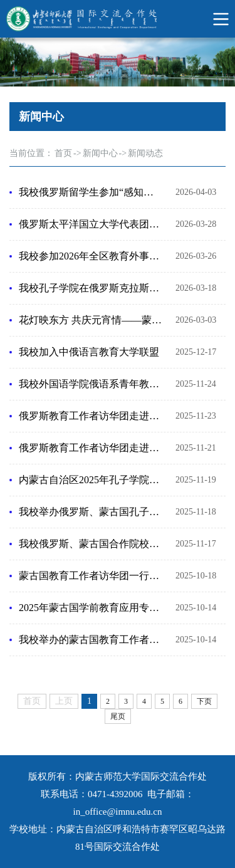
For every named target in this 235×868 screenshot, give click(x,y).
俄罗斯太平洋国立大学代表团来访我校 (91, 224)
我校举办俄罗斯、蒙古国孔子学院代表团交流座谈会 (91, 512)
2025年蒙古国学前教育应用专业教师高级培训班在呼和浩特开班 (91, 608)
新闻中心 (100, 153)
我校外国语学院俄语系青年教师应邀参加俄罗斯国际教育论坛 (91, 384)
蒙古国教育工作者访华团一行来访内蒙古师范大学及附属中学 (91, 576)
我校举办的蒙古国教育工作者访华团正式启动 (91, 640)
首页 (63, 153)
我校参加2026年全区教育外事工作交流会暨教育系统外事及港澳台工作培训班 (91, 256)
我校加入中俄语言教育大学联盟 (89, 352)
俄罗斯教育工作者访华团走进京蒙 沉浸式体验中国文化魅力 (91, 416)
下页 (204, 701)
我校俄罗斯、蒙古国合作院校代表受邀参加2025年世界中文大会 (91, 544)
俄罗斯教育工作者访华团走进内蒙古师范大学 (91, 448)
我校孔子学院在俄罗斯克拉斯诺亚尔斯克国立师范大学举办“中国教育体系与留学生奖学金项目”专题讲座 (91, 288)
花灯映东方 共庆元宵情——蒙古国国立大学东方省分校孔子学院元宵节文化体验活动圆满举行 (91, 320)
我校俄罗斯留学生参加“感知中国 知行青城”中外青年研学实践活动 (91, 192)
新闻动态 (145, 153)
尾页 (118, 716)
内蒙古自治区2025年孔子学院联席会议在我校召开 (91, 480)
